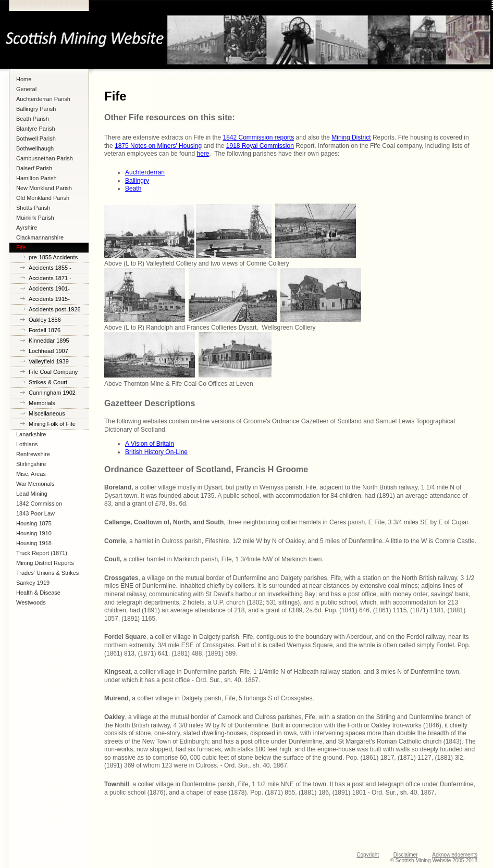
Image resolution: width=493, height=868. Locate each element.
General (26, 89)
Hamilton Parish (36, 178)
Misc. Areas (31, 474)
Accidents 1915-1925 (49, 300)
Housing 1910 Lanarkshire (34, 534)
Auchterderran (145, 172)
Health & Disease (38, 593)
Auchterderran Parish (43, 99)
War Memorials (35, 484)
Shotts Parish (33, 208)
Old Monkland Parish (43, 198)
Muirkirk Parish (35, 218)
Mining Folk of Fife (52, 424)
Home (24, 79)
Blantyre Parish (36, 129)
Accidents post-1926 (55, 309)
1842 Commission (39, 504)
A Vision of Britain (150, 444)
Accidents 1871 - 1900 (50, 279)
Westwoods (31, 602)
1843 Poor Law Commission (35, 514)
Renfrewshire (33, 454)
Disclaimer (406, 855)
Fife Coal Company (53, 372)
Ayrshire (27, 228)
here (203, 154)
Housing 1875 (34, 523)
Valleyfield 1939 (49, 361)
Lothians (27, 444)
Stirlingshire (31, 464)
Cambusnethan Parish (45, 158)
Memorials (42, 403)
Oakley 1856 (45, 320)
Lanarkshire (31, 434)
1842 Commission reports (258, 137)
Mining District (351, 137)
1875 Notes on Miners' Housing (158, 146)
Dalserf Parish (34, 168)
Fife (21, 247)
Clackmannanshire (40, 237)
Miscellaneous (47, 413)
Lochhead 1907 (48, 351)
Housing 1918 (34, 543)
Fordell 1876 (45, 330)
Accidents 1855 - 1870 (50, 269)
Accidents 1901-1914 (49, 290)
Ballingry (137, 181)
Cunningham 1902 (52, 393)
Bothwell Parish (36, 139)
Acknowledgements (455, 855)
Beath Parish (33, 119)
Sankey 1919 (33, 583)
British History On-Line (156, 452)
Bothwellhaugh (35, 148)
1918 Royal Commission (260, 146)
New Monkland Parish (44, 188)
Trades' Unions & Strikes (47, 573)
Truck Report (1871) (42, 553)
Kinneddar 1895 (49, 341)
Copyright (368, 855)
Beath (133, 188)
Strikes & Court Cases (48, 383)
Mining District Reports (45, 563)
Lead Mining (32, 494)
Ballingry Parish (36, 109)
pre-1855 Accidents (53, 257)
